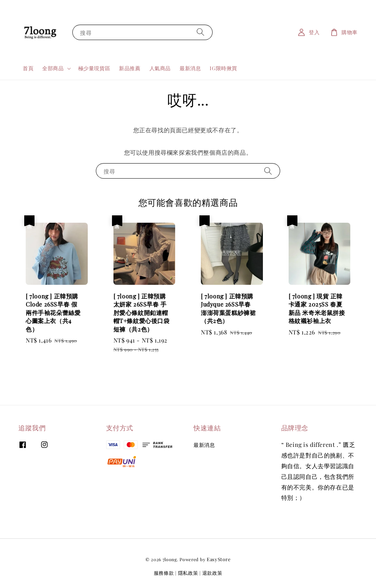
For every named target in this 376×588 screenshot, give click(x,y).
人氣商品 (160, 68)
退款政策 (212, 573)
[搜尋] (200, 32)
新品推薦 (130, 68)
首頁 (28, 68)
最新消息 (190, 68)
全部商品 (53, 68)
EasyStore (219, 559)
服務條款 (164, 573)
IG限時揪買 (223, 68)
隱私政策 (188, 573)
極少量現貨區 (94, 68)
